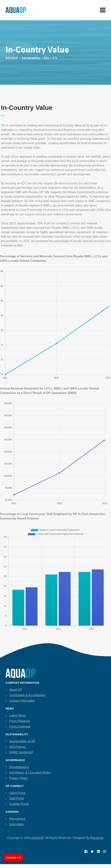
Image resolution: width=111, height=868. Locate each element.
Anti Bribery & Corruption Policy (30, 773)
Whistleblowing (19, 767)
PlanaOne (97, 838)
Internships (16, 824)
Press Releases (20, 721)
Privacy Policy (19, 778)
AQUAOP (37, 838)
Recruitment (17, 819)
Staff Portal (17, 798)
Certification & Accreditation (27, 695)
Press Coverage (20, 727)
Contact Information (22, 701)
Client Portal (17, 793)
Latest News (17, 715)
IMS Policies (17, 747)
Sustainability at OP (22, 741)
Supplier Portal (19, 804)
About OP (16, 690)
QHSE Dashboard (21, 752)
